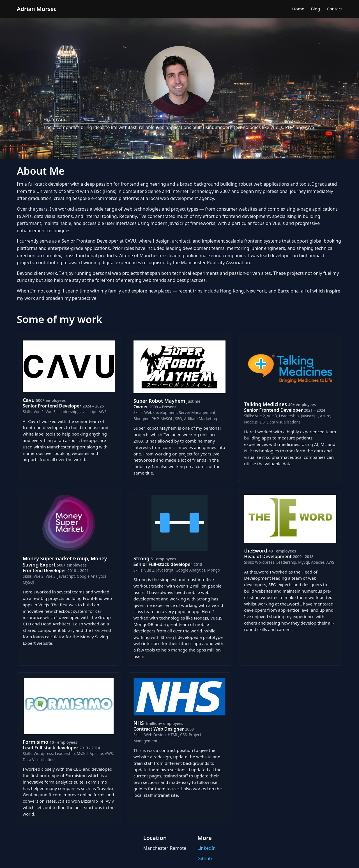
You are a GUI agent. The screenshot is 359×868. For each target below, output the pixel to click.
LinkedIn (207, 848)
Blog (316, 9)
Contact (334, 9)
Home (298, 9)
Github (205, 858)
